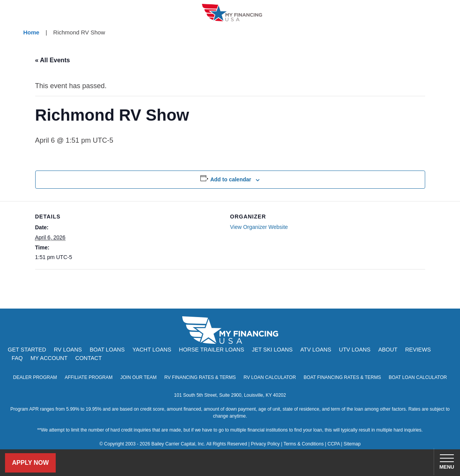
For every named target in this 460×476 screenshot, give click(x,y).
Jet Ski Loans (272, 350)
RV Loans (68, 350)
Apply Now (30, 463)
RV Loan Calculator (269, 377)
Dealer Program (35, 377)
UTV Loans (355, 350)
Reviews (418, 350)
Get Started (27, 350)
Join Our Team (139, 377)
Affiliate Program (89, 377)
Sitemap (352, 444)
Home (31, 32)
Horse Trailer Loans (212, 350)
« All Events (53, 60)
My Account (49, 358)
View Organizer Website (259, 227)
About (388, 350)
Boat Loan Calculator (418, 377)
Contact (88, 358)
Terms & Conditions (304, 444)
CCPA (333, 444)
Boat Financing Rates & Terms (342, 377)
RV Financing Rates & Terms (200, 377)
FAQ (17, 358)
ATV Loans (316, 350)
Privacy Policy (265, 444)
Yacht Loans (152, 350)
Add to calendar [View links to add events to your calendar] (231, 179)
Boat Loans (107, 350)
